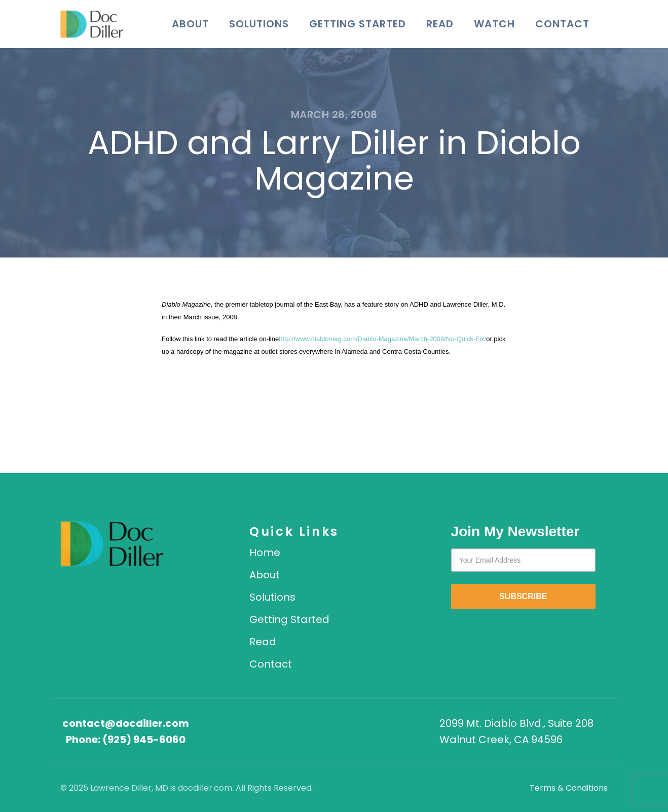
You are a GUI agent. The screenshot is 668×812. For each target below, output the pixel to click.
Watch (494, 24)
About (190, 24)
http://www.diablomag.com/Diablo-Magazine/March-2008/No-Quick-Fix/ (382, 339)
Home (265, 552)
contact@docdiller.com (126, 723)
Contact (562, 24)
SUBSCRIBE (523, 596)
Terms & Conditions (569, 788)
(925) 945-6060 (144, 740)
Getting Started (358, 24)
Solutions (259, 24)
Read (440, 24)
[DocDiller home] (112, 544)
